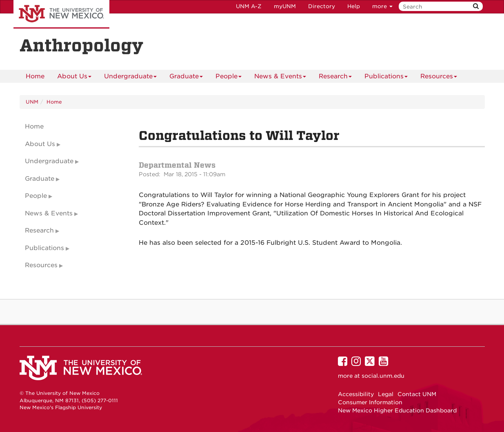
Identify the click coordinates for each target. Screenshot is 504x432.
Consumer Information (370, 402)
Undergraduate (130, 78)
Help (354, 6)
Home (35, 76)
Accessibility (356, 394)
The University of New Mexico (61, 14)
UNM (32, 102)
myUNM (285, 6)
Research (335, 78)
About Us (74, 78)
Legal (386, 394)
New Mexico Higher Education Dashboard (397, 410)
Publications (386, 78)
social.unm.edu (383, 376)
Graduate (186, 78)
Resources (439, 78)
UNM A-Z (249, 6)
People (229, 78)
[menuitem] (35, 76)
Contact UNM (417, 394)
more (382, 6)
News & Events (280, 78)
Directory (322, 6)
